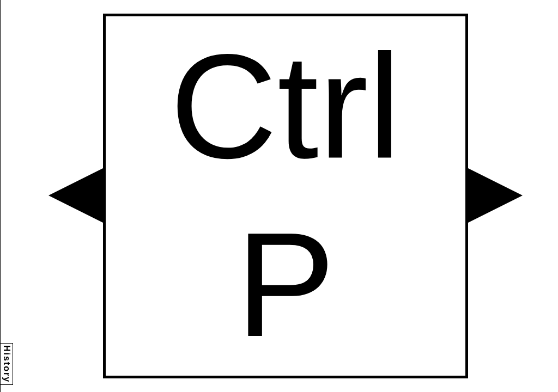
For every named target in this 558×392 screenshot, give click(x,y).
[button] (76, 195)
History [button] (7, 364)
